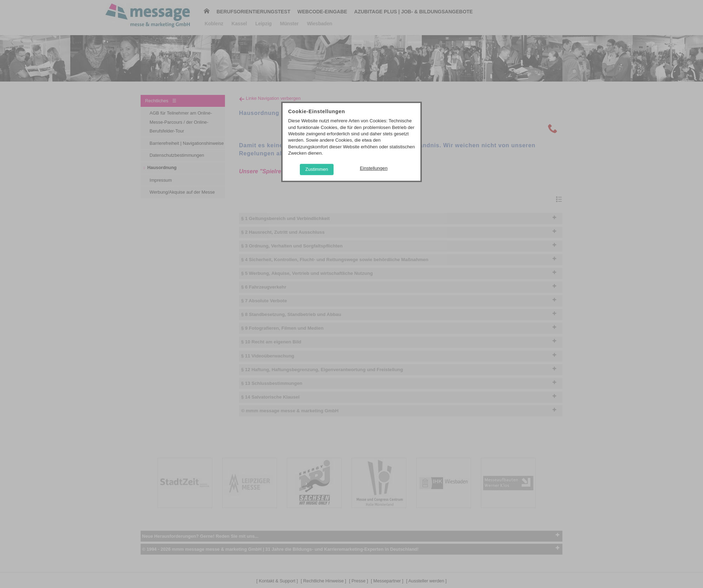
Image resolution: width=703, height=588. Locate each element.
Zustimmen (317, 169)
